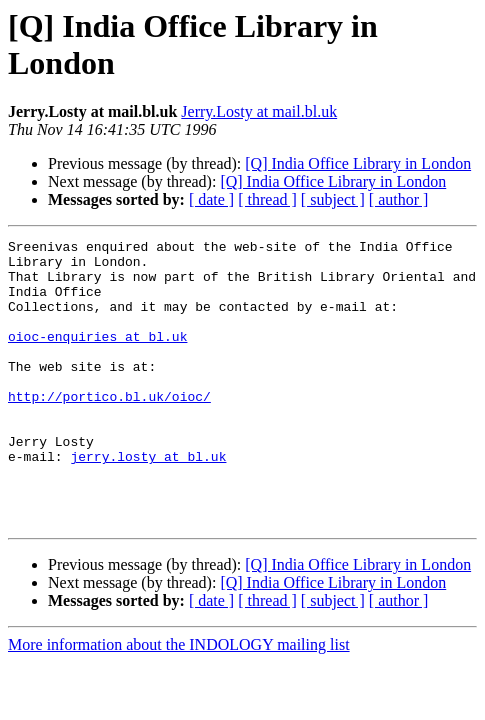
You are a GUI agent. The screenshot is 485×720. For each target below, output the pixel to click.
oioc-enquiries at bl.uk (97, 357)
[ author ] (399, 199)
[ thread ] (267, 199)
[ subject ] (333, 199)
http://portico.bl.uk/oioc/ (109, 429)
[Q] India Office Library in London (358, 163)
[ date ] (211, 199)
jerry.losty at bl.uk (148, 501)
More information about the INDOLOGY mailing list (179, 701)
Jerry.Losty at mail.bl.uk (259, 111)
